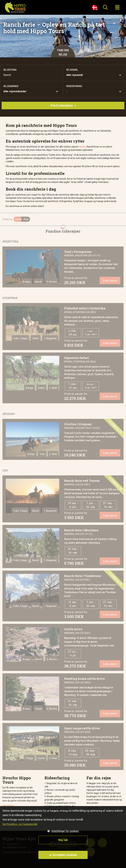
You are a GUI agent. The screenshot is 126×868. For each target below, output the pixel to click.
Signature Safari (77, 358)
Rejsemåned (11, 86)
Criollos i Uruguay (78, 424)
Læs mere (110, 280)
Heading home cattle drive (84, 679)
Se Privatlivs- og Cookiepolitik (20, 824)
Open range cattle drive (82, 728)
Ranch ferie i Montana (81, 530)
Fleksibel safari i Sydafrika (85, 308)
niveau (82, 147)
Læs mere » (8, 806)
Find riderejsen (63, 105)
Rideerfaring (74, 86)
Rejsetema (10, 70)
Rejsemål (72, 70)
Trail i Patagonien (78, 252)
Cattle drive (73, 629)
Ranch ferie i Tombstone (83, 576)
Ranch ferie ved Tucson (82, 481)
